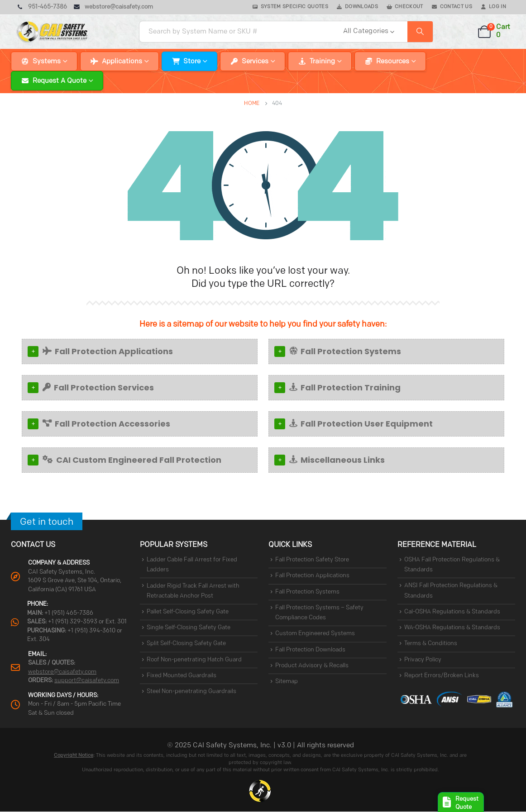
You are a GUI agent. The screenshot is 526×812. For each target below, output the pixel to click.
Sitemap (287, 682)
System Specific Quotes (294, 7)
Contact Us (456, 7)
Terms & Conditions (431, 644)
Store (192, 62)
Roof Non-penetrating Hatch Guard (194, 660)
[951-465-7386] (42, 7)
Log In (497, 7)
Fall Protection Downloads (310, 650)
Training (322, 62)
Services (255, 62)
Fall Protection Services (98, 387)
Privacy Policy (423, 660)
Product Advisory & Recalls (312, 666)
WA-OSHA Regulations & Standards (452, 628)
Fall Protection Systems (345, 351)
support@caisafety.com (87, 681)
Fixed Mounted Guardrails (182, 676)
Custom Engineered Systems (315, 634)
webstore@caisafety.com (62, 672)
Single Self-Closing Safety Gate (189, 628)
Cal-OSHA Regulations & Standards (452, 612)
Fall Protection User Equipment (361, 424)
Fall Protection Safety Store (312, 560)
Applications (122, 62)
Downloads (361, 7)
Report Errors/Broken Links (442, 676)
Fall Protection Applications (108, 351)
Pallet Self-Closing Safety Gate (188, 612)
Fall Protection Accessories (106, 424)
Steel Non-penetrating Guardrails (191, 692)
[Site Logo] (53, 32)
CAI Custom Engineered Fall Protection (132, 460)
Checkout (409, 7)
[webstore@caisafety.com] (113, 7)
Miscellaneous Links (337, 460)
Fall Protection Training (345, 387)
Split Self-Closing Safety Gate (186, 644)
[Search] (420, 32)
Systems (47, 62)
